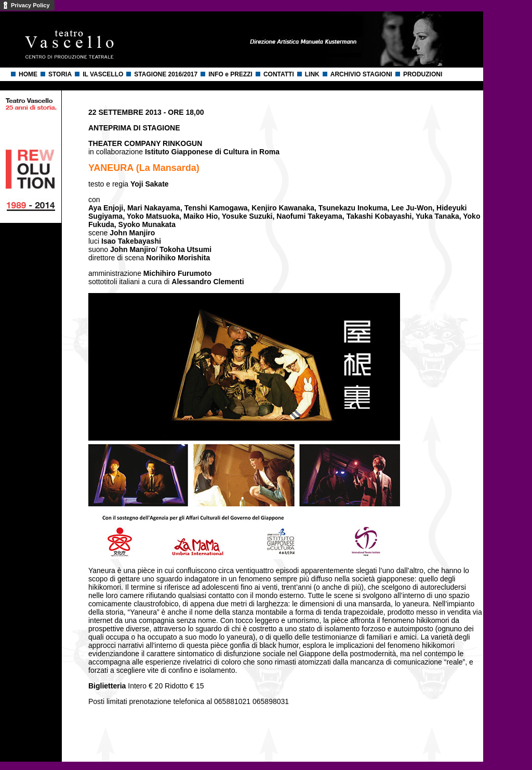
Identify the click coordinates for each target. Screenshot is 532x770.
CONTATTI (279, 74)
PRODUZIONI (423, 74)
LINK (312, 74)
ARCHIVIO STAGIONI (361, 74)
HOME (28, 74)
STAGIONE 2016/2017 (166, 74)
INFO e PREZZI (230, 74)
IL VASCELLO (103, 74)
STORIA (60, 74)
